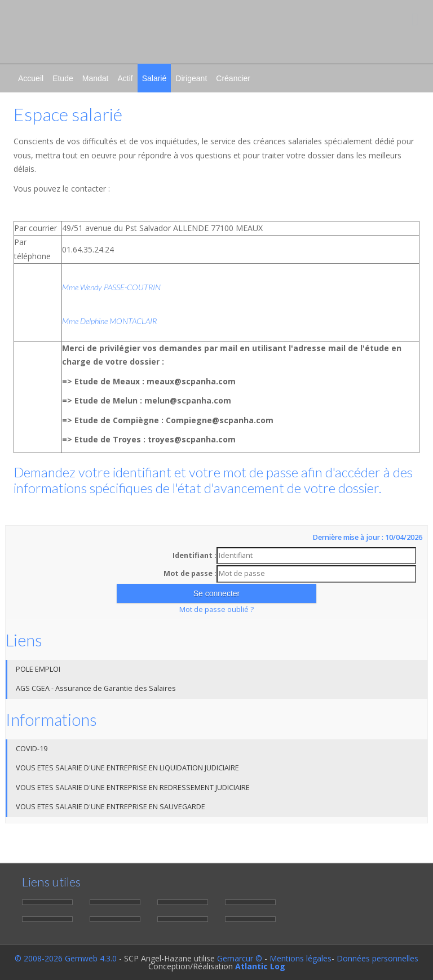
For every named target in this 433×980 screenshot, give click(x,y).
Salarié (154, 78)
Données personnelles (377, 958)
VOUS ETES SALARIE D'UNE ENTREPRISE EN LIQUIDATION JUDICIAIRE (127, 768)
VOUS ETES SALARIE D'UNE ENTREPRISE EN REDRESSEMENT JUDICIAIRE (133, 788)
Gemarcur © (240, 958)
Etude (63, 78)
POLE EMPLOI (38, 669)
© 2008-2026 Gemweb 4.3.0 (66, 958)
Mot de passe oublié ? (216, 609)
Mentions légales (301, 958)
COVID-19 (32, 749)
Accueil (31, 78)
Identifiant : (195, 555)
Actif (125, 78)
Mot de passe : (190, 573)
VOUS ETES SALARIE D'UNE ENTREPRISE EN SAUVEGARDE (111, 807)
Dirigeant (191, 78)
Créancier (233, 78)
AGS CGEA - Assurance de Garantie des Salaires (96, 688)
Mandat (96, 78)
